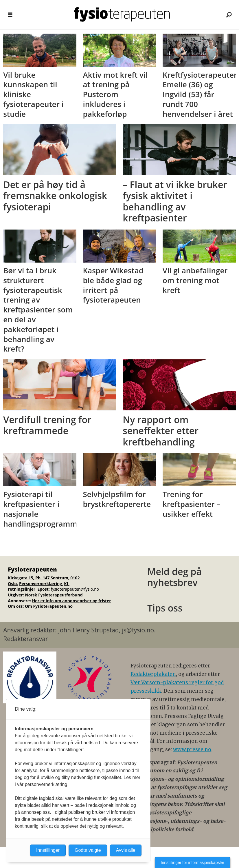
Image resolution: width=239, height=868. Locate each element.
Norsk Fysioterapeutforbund (54, 595)
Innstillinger (48, 850)
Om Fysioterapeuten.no (49, 606)
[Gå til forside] (122, 14)
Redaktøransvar (25, 639)
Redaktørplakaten (153, 674)
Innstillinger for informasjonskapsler (193, 862)
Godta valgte (88, 850)
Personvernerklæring (41, 584)
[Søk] (229, 14)
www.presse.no (192, 749)
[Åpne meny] (10, 15)
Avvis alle (126, 850)
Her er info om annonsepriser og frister (72, 601)
